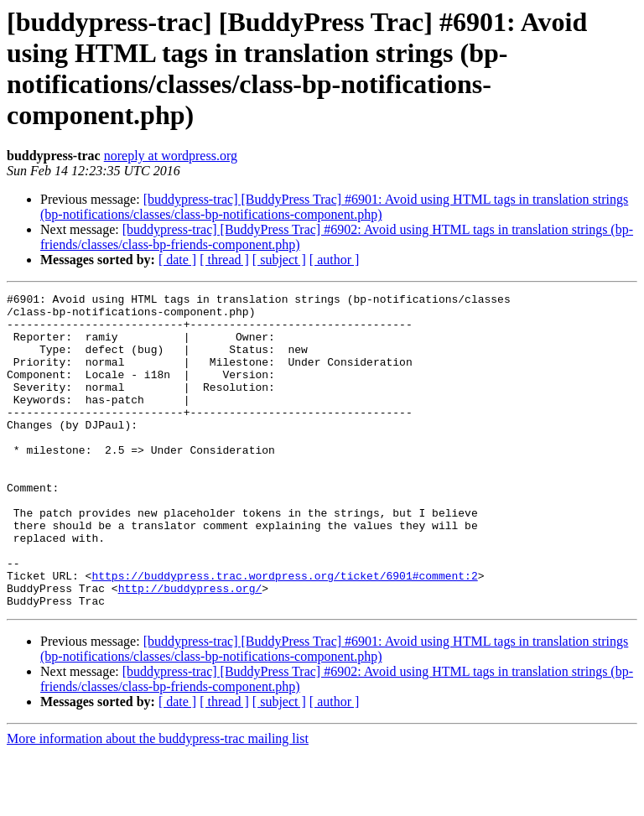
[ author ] (335, 260)
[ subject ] (279, 260)
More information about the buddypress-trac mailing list (158, 801)
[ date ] (177, 260)
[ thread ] (224, 260)
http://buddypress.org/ (190, 648)
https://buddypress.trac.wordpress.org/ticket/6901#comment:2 (284, 633)
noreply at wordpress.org (171, 156)
